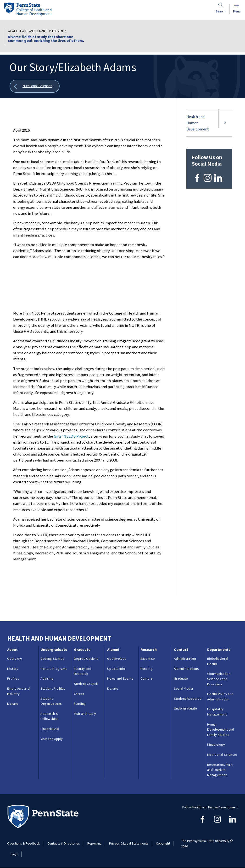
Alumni (113, 649)
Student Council (86, 684)
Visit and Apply (52, 739)
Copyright (163, 843)
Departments (219, 649)
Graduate (82, 649)
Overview (14, 659)
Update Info (116, 669)
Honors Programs (54, 669)
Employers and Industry (18, 691)
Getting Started (52, 659)
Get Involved (117, 659)
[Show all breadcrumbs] (35, 86)
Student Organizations (51, 701)
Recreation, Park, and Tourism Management (220, 770)
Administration (185, 659)
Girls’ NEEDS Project (71, 436)
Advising (47, 678)
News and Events (120, 678)
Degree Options (86, 659)
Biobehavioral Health (218, 661)
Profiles (13, 678)
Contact (181, 649)
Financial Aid (50, 729)
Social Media (184, 688)
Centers (147, 678)
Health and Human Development (198, 123)
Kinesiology (216, 744)
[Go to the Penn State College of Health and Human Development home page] (28, 9)
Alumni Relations (186, 669)
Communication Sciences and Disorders (219, 679)
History (13, 669)
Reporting (95, 843)
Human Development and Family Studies (221, 730)
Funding (80, 704)
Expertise (148, 659)
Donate (13, 704)
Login (14, 854)
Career (79, 694)
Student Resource (188, 699)
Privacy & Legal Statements (129, 843)
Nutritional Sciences (223, 755)
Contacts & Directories (64, 843)
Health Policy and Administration (220, 697)
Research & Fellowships (49, 716)
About (12, 649)
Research (149, 649)
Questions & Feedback (24, 843)
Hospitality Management (217, 712)
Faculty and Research (83, 671)
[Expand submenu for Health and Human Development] (225, 123)
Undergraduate (54, 649)
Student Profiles (53, 688)
